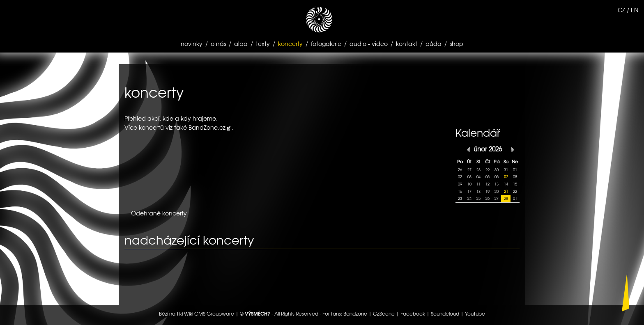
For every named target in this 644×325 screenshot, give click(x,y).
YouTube (475, 314)
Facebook (413, 314)
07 (506, 177)
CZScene (384, 314)
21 (506, 191)
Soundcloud (445, 314)
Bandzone (355, 314)
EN (635, 10)
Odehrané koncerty (159, 213)
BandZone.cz (207, 127)
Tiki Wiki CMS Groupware (205, 314)
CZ (621, 10)
